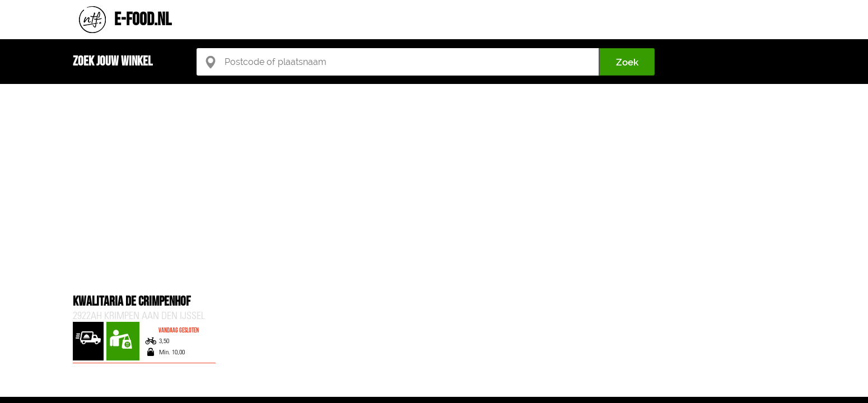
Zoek (627, 62)
